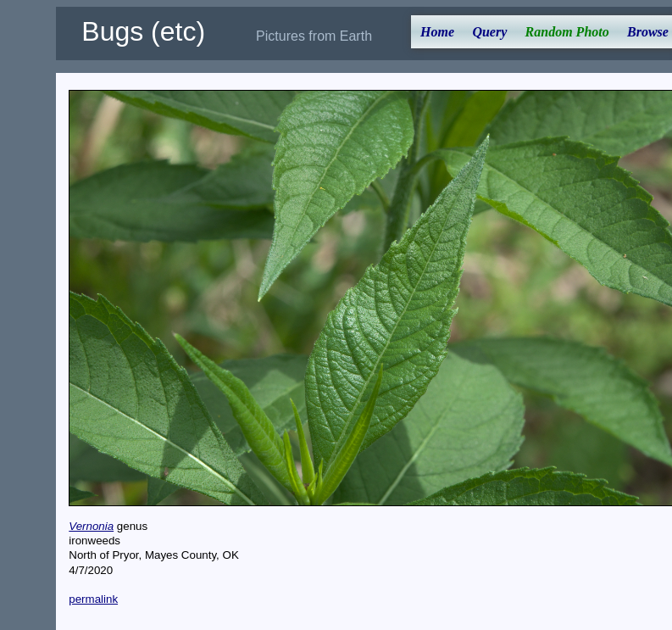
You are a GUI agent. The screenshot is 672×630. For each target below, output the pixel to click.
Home (437, 32)
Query (489, 32)
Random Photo (567, 32)
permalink (93, 599)
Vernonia (91, 526)
